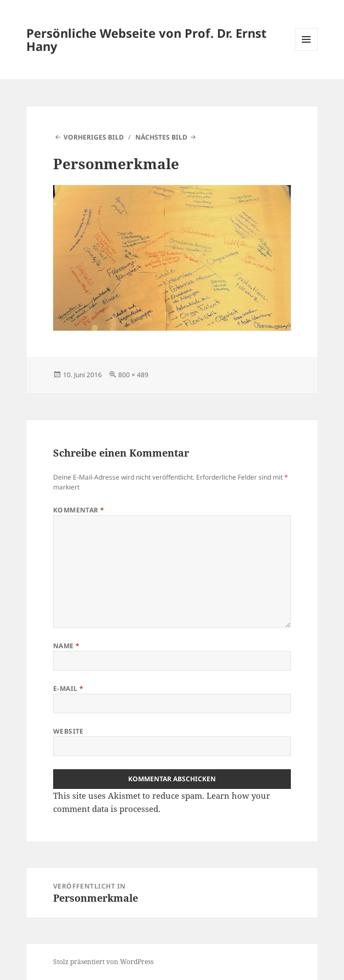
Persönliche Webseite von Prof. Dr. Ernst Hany (147, 39)
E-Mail (68, 688)
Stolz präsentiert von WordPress (103, 962)
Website (68, 731)
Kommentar (79, 510)
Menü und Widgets (306, 51)
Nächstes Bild (161, 137)
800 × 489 (133, 375)
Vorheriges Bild (94, 137)
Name (67, 646)
